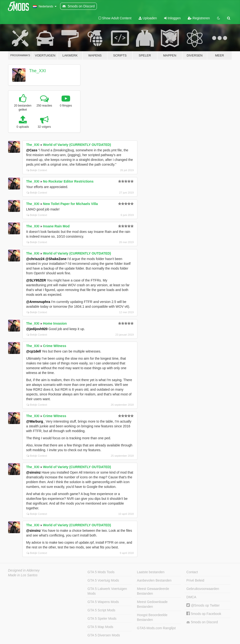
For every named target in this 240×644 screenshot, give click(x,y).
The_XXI (37, 71)
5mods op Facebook (204, 614)
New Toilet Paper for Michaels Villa (70, 204)
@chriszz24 (35, 259)
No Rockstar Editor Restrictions (68, 181)
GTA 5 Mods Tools (101, 572)
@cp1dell (34, 351)
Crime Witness (55, 346)
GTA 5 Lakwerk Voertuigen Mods (107, 591)
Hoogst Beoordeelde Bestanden (152, 617)
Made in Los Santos (23, 575)
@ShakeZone (56, 259)
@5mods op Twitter (203, 605)
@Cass (32, 150)
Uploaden (148, 18)
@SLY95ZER (36, 280)
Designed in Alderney (24, 570)
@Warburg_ (36, 421)
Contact (192, 572)
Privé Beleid (195, 580)
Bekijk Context (37, 170)
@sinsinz (34, 472)
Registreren (199, 18)
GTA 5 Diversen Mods (104, 635)
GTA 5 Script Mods (101, 610)
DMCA (191, 597)
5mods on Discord (202, 622)
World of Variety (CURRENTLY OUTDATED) (77, 145)
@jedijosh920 (37, 329)
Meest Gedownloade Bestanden (152, 604)
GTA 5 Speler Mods (102, 618)
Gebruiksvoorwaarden (203, 589)
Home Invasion (55, 323)
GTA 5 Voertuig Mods (103, 580)
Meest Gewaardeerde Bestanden (153, 591)
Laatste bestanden (151, 572)
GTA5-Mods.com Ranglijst (156, 628)
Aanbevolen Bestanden (154, 580)
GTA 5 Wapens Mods (103, 602)
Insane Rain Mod (56, 226)
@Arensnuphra (38, 302)
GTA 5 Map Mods (100, 627)
